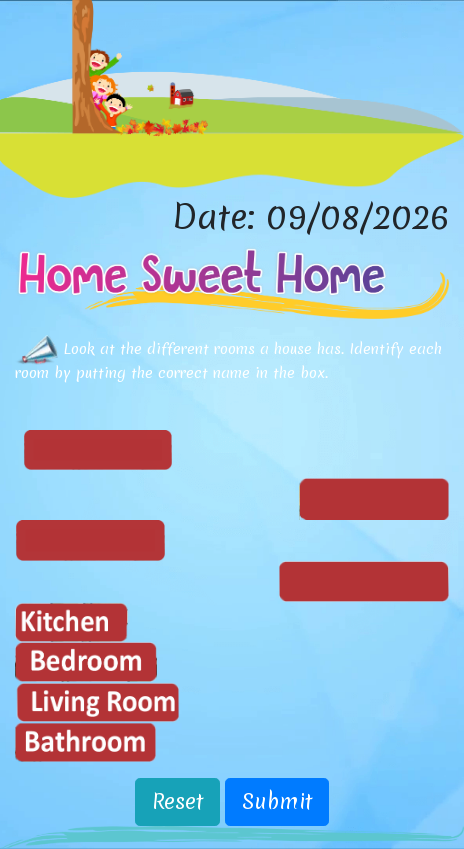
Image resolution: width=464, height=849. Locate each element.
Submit (277, 801)
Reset (177, 801)
